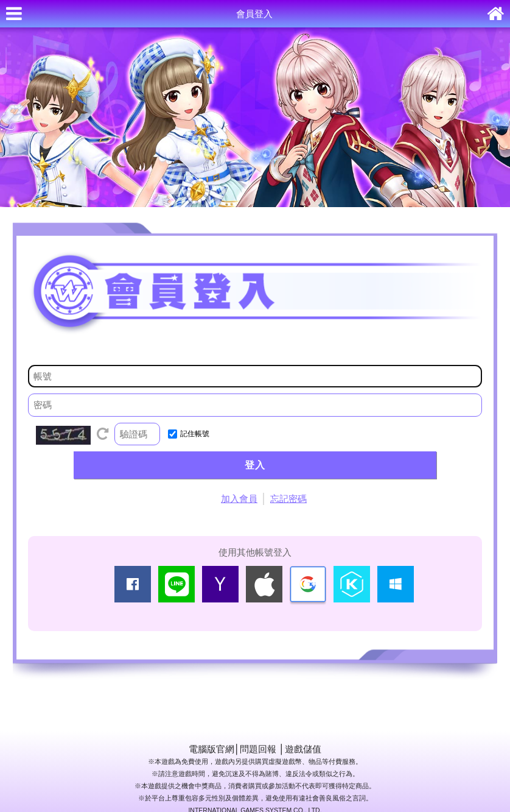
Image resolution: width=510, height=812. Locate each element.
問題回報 (258, 749)
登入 (255, 465)
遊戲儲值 (303, 749)
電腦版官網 (211, 749)
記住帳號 (195, 434)
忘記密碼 (288, 499)
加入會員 (239, 499)
